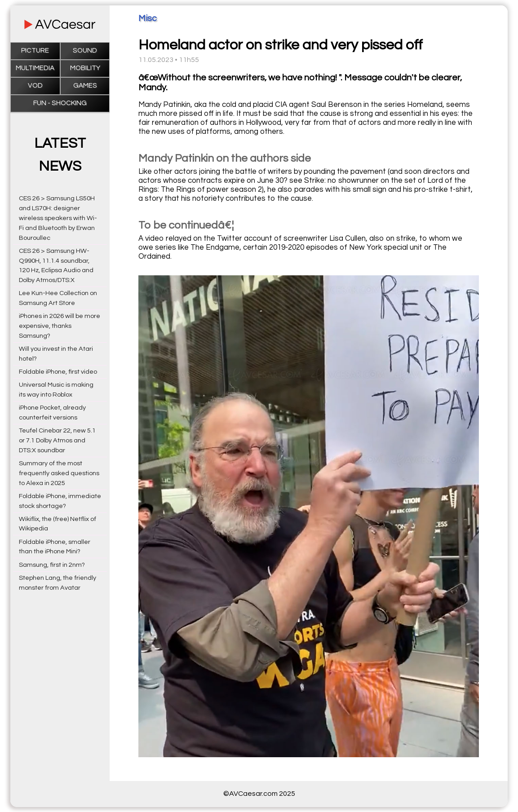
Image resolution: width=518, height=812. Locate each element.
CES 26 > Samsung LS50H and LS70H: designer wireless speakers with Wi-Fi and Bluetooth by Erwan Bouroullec (58, 218)
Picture (35, 51)
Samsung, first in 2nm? (52, 565)
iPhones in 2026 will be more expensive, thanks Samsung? (60, 326)
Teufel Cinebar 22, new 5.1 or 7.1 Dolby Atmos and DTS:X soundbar (57, 440)
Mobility (85, 68)
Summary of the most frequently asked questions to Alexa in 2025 (59, 473)
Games (85, 86)
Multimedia (35, 68)
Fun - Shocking (60, 103)
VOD (35, 86)
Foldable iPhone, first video (58, 372)
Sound (85, 51)
